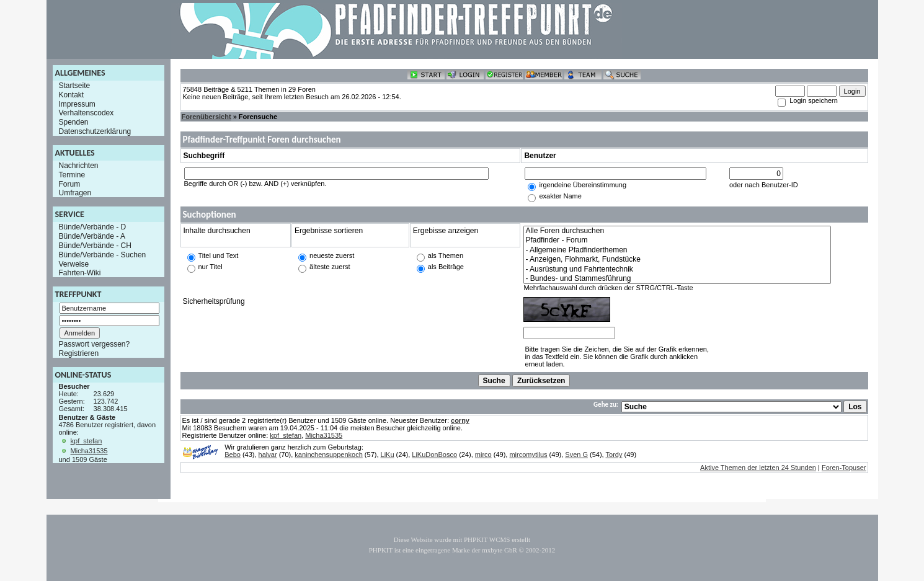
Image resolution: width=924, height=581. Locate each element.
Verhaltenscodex (87, 113)
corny (460, 420)
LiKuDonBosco (434, 455)
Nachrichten (79, 166)
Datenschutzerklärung (95, 131)
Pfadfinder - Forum (677, 240)
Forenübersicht (207, 117)
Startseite (75, 86)
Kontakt (72, 95)
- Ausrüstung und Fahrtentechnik (677, 269)
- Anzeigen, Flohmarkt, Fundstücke (677, 259)
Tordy (614, 455)
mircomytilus (528, 455)
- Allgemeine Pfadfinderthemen (677, 250)
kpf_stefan (87, 441)
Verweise (74, 264)
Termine (72, 175)
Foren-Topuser (844, 468)
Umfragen (75, 193)
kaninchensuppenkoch (328, 455)
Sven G (576, 455)
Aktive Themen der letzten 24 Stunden (758, 468)
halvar (268, 455)
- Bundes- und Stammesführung (677, 279)
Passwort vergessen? (95, 344)
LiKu (388, 455)
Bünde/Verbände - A (92, 236)
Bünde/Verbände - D (93, 227)
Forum (70, 184)
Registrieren (79, 353)
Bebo (233, 455)
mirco (483, 455)
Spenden (74, 122)
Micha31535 (89, 451)
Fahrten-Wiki (80, 273)
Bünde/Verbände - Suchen (103, 255)
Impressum (77, 104)
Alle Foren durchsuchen (677, 231)
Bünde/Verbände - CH (95, 246)
